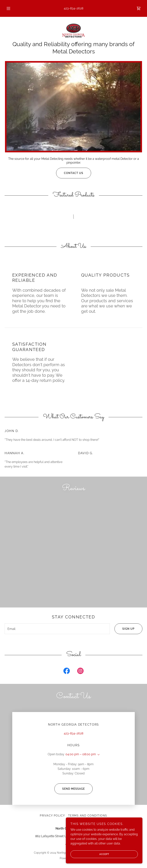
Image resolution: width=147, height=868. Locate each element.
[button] (11, 8)
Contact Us (70, 173)
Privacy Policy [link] (52, 816)
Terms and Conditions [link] (88, 816)
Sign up (125, 629)
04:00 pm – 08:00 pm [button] (81, 754)
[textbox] (57, 629)
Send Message (70, 789)
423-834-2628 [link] (73, 8)
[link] (139, 8)
